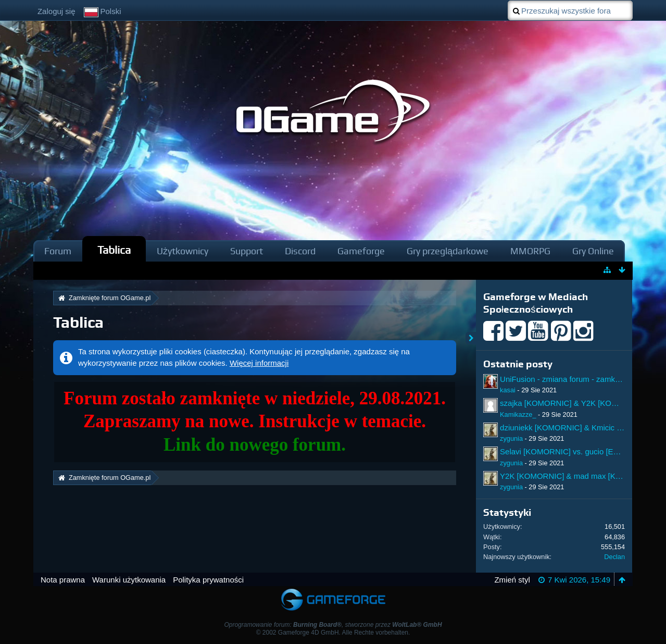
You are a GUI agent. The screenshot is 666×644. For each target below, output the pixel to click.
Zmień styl (512, 580)
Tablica (114, 250)
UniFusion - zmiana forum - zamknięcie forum (579, 379)
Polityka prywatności (208, 580)
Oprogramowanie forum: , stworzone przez (333, 625)
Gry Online (593, 251)
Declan (614, 557)
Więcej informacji (259, 363)
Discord (300, 251)
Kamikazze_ (518, 414)
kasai (508, 390)
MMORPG (530, 251)
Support (247, 251)
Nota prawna (63, 580)
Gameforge (361, 251)
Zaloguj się (56, 11)
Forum (58, 251)
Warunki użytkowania (129, 580)
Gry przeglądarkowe (448, 251)
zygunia (511, 438)
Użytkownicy (183, 251)
